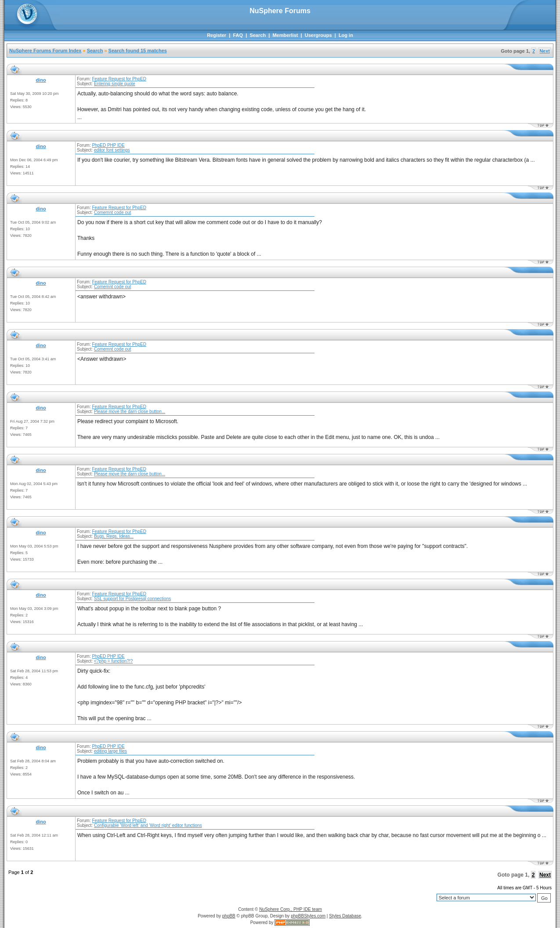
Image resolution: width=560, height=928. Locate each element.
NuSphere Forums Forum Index (45, 51)
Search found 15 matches (138, 51)
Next (545, 51)
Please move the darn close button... (130, 411)
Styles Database (345, 916)
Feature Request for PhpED (119, 79)
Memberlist (285, 35)
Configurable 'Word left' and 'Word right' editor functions (148, 825)
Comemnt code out (113, 212)
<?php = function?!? (113, 661)
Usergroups (318, 35)
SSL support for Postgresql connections (132, 599)
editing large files (110, 751)
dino (41, 80)
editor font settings (112, 150)
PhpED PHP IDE (108, 145)
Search (258, 35)
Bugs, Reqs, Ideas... (114, 536)
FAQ (238, 35)
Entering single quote (115, 84)
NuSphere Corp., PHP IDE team (291, 909)
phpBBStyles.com (308, 916)
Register (217, 35)
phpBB (229, 916)
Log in (346, 35)
